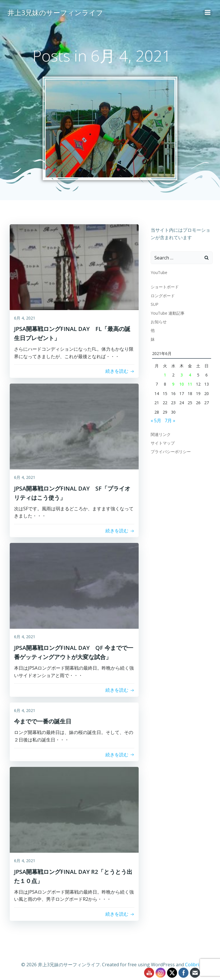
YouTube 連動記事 (167, 313)
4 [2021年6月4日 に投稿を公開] (190, 374)
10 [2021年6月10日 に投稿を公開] (182, 384)
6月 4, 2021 (25, 318)
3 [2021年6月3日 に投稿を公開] (182, 374)
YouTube (158, 272)
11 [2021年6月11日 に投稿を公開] (190, 384)
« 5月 (155, 420)
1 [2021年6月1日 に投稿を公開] (165, 374)
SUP (154, 304)
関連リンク (160, 434)
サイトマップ (162, 442)
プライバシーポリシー (170, 451)
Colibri (192, 965)
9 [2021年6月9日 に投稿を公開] (173, 384)
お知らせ (158, 321)
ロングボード (162, 295)
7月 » (169, 420)
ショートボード (164, 286)
